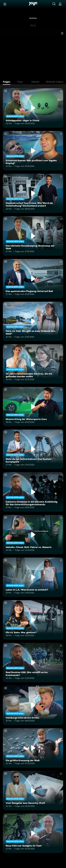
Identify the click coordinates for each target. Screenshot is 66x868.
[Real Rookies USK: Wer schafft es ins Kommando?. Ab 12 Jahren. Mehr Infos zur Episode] (33, 663)
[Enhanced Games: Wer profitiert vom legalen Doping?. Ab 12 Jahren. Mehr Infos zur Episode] (33, 151)
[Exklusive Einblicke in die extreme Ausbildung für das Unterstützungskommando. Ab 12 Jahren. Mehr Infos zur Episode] (33, 492)
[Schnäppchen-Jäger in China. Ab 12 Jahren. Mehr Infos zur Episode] (33, 108)
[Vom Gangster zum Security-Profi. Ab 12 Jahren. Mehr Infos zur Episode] (33, 791)
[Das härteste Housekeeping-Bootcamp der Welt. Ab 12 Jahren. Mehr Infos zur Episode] (33, 236)
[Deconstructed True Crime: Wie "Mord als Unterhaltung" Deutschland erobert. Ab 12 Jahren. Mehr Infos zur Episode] (33, 193)
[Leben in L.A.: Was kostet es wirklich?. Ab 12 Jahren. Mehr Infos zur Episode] (33, 577)
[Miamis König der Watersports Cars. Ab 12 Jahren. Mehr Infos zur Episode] (33, 407)
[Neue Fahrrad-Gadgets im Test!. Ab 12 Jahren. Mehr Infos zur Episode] (33, 833)
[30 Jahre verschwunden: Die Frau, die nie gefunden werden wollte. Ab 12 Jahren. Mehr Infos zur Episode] (33, 364)
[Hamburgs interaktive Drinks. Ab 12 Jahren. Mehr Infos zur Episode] (33, 705)
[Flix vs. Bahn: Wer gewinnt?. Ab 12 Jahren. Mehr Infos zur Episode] (33, 620)
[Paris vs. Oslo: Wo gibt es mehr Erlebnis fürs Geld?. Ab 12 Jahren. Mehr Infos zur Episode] (33, 321)
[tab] (7, 82)
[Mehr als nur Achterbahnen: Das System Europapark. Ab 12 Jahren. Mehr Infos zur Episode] (33, 449)
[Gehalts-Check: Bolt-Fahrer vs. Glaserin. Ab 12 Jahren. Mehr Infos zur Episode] (33, 535)
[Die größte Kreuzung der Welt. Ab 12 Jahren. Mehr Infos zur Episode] (33, 748)
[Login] (60, 4)
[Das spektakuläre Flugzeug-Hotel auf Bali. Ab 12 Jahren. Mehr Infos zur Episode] (33, 279)
